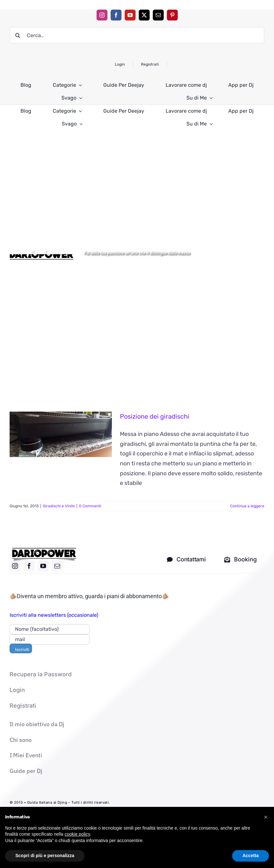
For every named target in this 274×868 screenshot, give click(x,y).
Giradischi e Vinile (59, 506)
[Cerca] (18, 35)
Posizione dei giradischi (155, 416)
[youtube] (130, 15)
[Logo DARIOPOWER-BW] (42, 252)
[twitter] (144, 15)
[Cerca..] (137, 35)
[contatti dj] (186, 559)
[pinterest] (172, 15)
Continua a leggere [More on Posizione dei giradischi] (247, 506)
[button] (266, 831)
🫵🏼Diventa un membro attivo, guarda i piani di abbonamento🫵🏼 (89, 596)
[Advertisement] (137, 181)
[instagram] (102, 15)
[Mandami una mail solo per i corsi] (240, 559)
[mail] (158, 15)
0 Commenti (90, 506)
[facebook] (116, 15)
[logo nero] (44, 550)
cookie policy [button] (77, 848)
